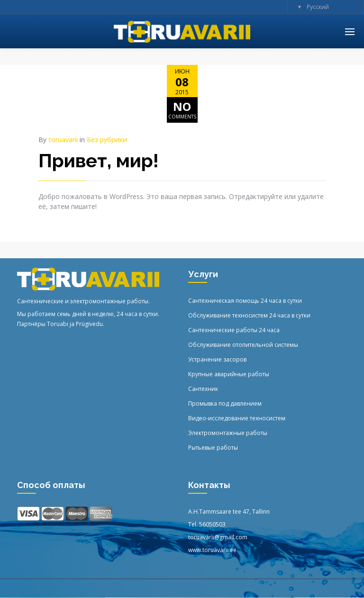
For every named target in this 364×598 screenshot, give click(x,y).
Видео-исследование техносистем (237, 418)
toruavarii (63, 140)
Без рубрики (107, 140)
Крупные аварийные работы (229, 374)
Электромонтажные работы (228, 433)
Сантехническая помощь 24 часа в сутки (245, 301)
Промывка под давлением (225, 403)
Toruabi (58, 324)
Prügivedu (89, 324)
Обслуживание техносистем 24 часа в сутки (249, 315)
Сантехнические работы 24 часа (234, 330)
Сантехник (203, 389)
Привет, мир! (99, 160)
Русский (318, 7)
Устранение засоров (217, 359)
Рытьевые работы (213, 448)
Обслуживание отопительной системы (243, 345)
